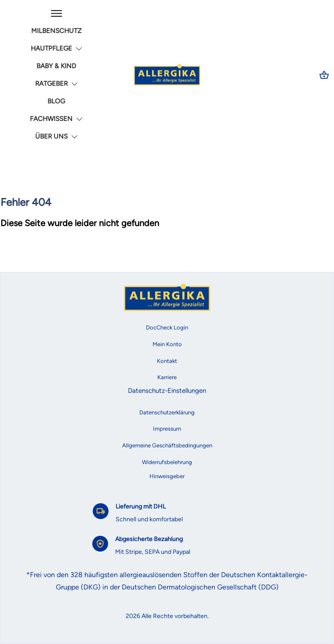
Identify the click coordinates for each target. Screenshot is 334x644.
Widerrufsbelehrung (167, 462)
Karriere (167, 377)
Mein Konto (167, 344)
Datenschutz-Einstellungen (167, 391)
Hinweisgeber (167, 476)
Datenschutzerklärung (167, 412)
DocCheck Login (167, 327)
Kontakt (167, 361)
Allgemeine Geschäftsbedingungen (167, 445)
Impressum (167, 429)
